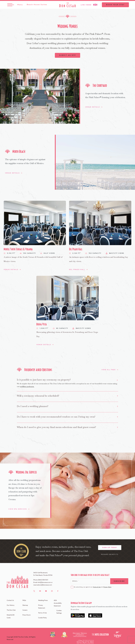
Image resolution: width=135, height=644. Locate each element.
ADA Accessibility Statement (58, 603)
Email (76, 581)
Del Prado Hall (77, 270)
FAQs (24, 601)
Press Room (27, 615)
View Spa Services (18, 509)
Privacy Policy (107, 587)
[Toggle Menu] (16, 5)
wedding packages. (27, 387)
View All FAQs (109, 370)
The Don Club (11, 610)
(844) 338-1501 (43, 580)
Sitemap (25, 606)
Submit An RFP (67, 55)
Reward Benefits (110, 555)
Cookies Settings (59, 612)
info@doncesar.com (44, 583)
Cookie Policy (42, 618)
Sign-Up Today (110, 548)
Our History (11, 606)
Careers (25, 610)
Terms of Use (97, 587)
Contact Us (10, 601)
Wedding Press (43, 601)
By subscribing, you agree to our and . (94, 587)
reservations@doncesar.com (43, 585)
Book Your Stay (115, 5)
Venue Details (93, 107)
